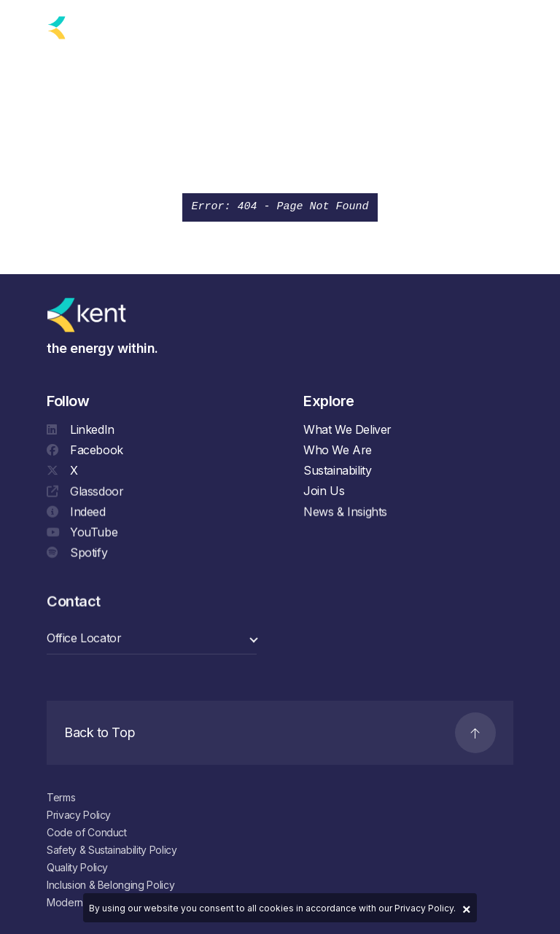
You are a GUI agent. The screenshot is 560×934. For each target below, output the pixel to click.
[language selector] (148, 28)
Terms (61, 797)
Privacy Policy (79, 815)
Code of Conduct (87, 832)
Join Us (324, 491)
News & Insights (345, 513)
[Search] (472, 25)
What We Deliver (347, 429)
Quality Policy (77, 867)
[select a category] (152, 640)
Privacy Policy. (425, 908)
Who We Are (338, 450)
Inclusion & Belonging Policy (110, 885)
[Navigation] (506, 25)
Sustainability (337, 470)
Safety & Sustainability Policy (112, 850)
